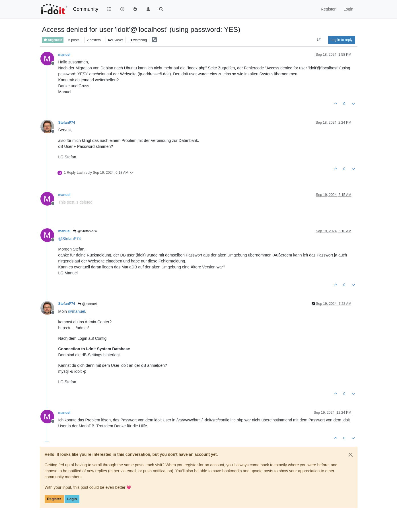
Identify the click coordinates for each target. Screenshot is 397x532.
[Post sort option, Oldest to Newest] (319, 40)
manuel (64, 55)
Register (54, 499)
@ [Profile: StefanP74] (70, 239)
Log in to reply (342, 40)
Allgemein (53, 40)
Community (86, 9)
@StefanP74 (85, 231)
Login (72, 499)
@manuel (87, 304)
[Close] (351, 455)
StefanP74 (67, 123)
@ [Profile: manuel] (77, 311)
